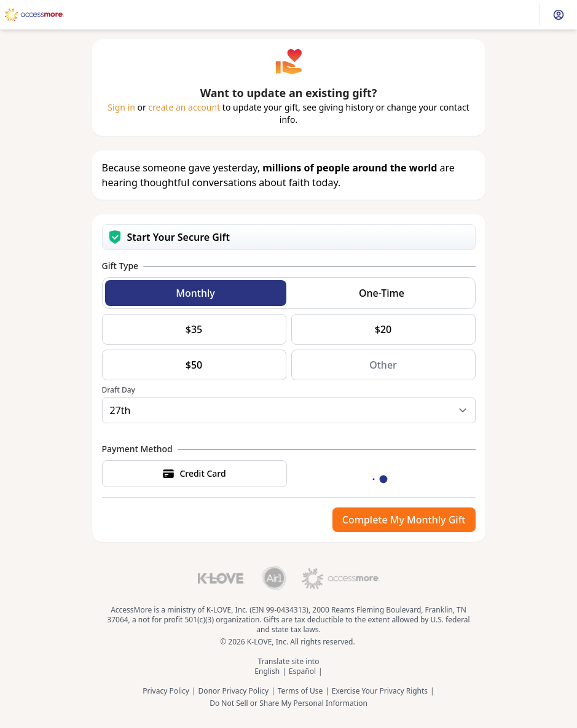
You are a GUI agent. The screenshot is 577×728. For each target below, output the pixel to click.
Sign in (121, 107)
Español (302, 671)
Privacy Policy (166, 691)
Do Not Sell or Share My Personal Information (288, 703)
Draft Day (119, 390)
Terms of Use (300, 691)
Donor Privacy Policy (234, 691)
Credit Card (194, 474)
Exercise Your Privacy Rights (380, 691)
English (267, 671)
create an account (184, 107)
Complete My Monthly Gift (404, 520)
